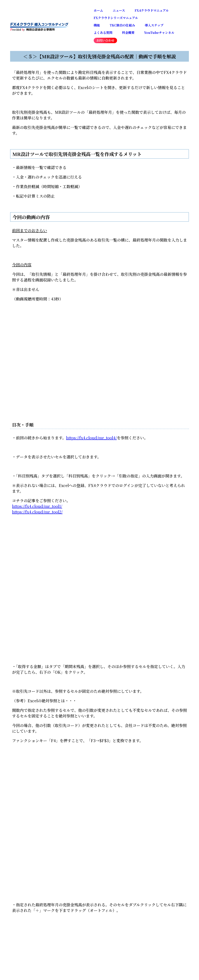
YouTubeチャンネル (159, 33)
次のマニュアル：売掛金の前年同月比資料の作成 (46, 659)
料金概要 (128, 33)
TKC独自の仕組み (122, 25)
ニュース (119, 10)
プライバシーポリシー (165, 818)
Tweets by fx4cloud (30, 794)
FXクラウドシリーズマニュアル (116, 18)
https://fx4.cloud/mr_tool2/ (37, 512)
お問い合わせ (82, 818)
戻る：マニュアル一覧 (31, 677)
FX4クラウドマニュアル (152, 10)
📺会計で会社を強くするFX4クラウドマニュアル (55, 712)
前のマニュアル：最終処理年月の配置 (45, 668)
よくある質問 (103, 33)
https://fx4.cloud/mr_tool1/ (37, 506)
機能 (97, 25)
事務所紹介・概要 (121, 818)
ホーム (98, 10)
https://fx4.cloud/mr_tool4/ (91, 438)
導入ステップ (154, 25)
